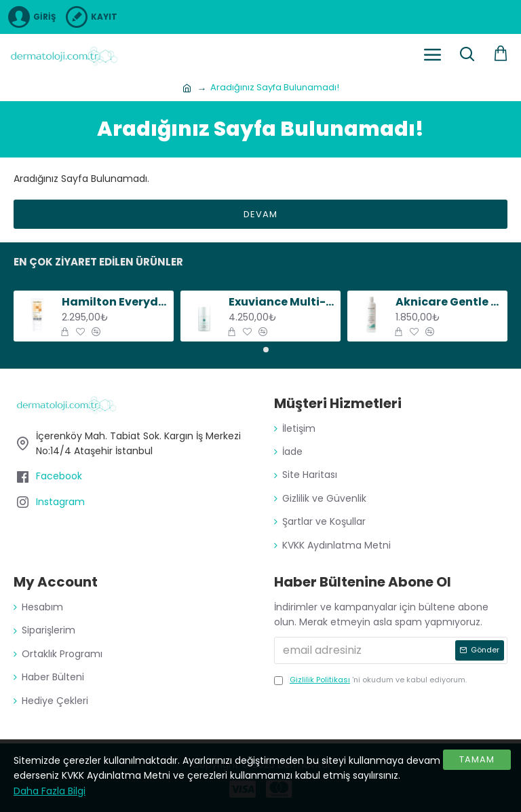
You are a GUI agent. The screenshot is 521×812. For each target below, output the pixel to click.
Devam (260, 214)
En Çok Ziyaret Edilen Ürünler (98, 262)
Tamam (477, 759)
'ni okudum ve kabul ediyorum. (370, 680)
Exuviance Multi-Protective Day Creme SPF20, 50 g (283, 302)
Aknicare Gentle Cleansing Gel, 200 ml (449, 302)
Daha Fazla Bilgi (50, 791)
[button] (255, 350)
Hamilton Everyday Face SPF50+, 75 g (116, 302)
